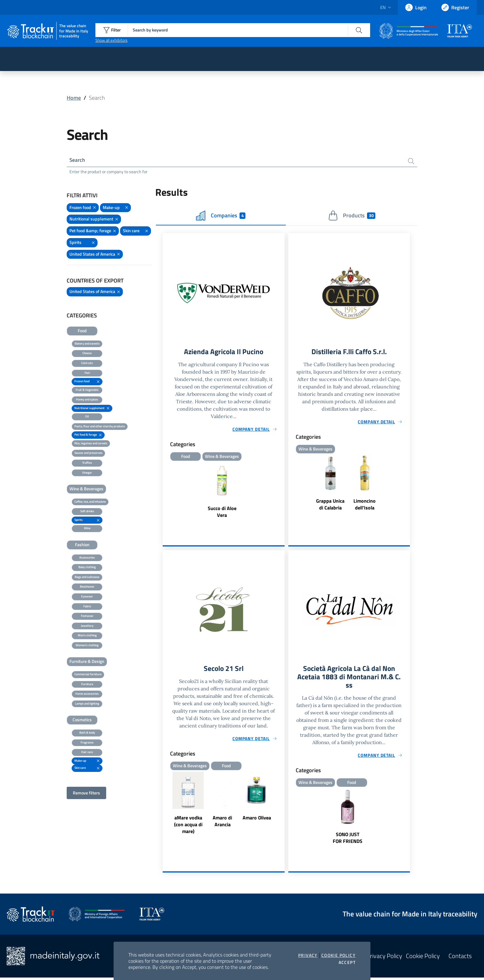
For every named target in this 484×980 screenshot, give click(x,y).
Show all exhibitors (111, 40)
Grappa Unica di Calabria (330, 505)
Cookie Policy (338, 955)
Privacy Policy (384, 958)
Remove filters (86, 793)
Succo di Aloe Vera (222, 513)
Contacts (460, 958)
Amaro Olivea (257, 819)
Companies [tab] (221, 216)
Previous (165, 806)
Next (282, 806)
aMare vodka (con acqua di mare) (188, 826)
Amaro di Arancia (222, 823)
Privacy (308, 955)
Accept (347, 962)
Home (74, 98)
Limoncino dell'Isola (365, 505)
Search (78, 160)
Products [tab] (352, 216)
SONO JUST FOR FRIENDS (348, 840)
